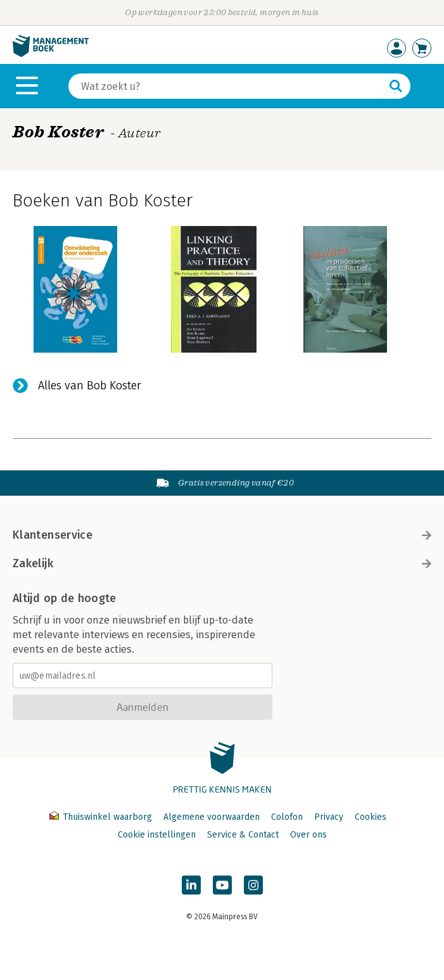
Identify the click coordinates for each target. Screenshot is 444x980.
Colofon (287, 817)
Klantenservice (222, 535)
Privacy (329, 817)
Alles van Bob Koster (90, 386)
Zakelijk (222, 563)
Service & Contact (243, 835)
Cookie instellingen (157, 835)
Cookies (371, 817)
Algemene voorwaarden (212, 817)
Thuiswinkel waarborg (102, 817)
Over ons (308, 835)
